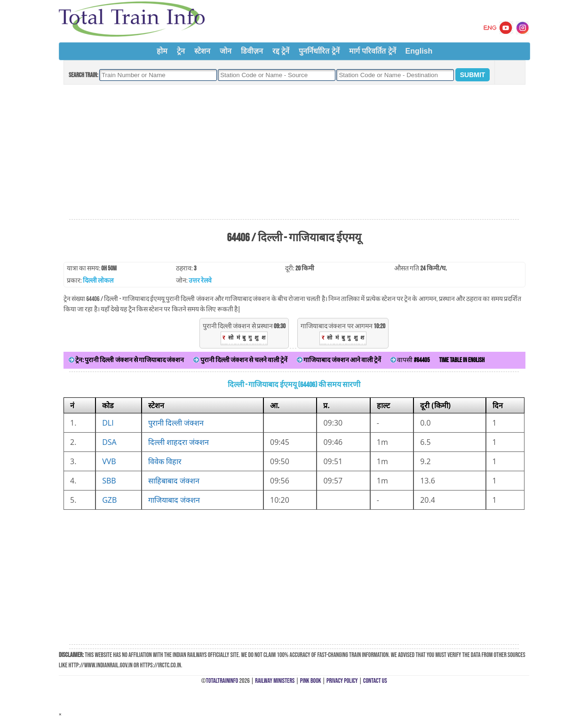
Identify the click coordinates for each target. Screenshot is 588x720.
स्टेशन (202, 51)
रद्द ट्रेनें (281, 51)
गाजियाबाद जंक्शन (174, 500)
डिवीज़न (252, 51)
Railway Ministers (275, 681)
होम (162, 51)
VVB (109, 461)
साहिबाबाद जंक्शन (174, 481)
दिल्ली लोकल (98, 281)
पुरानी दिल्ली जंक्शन (176, 423)
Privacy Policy (342, 681)
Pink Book (311, 681)
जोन (226, 51)
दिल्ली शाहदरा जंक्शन (179, 442)
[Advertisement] (294, 152)
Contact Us (375, 681)
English (419, 51)
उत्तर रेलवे (200, 281)
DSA (109, 442)
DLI (108, 423)
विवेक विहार (165, 461)
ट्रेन (181, 51)
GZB (109, 500)
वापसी (410, 360)
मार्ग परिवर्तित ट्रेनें (373, 51)
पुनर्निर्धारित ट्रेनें (319, 51)
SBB (109, 481)
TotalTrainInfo (222, 681)
